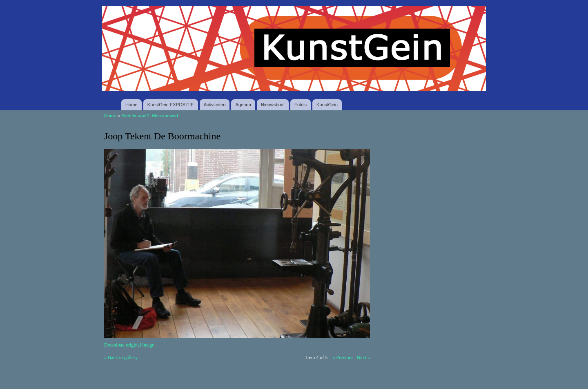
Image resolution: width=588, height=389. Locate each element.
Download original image (129, 345)
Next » (363, 358)
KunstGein (327, 105)
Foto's (301, 105)
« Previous (343, 358)
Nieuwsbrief (273, 105)
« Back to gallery (121, 358)
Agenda (243, 105)
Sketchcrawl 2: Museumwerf (150, 116)
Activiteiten (215, 105)
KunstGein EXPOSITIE (171, 105)
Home (131, 105)
